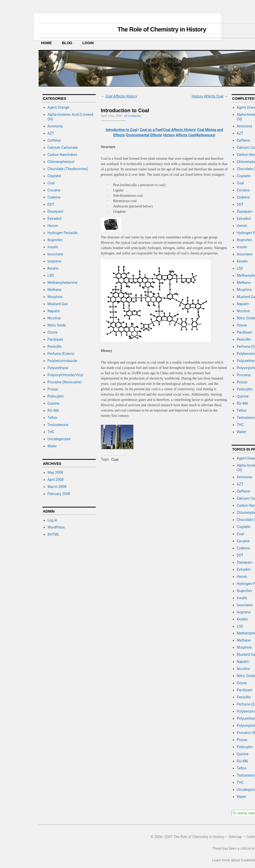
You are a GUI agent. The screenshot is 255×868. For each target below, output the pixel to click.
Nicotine (54, 318)
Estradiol (54, 219)
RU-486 (53, 411)
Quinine (53, 403)
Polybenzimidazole (62, 361)
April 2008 (56, 480)
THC (51, 432)
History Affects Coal (208, 96)
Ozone (53, 332)
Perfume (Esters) (61, 354)
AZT (51, 133)
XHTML (53, 534)
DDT (51, 204)
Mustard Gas (58, 304)
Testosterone (58, 425)
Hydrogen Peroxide (62, 233)
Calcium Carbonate (63, 148)
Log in (52, 520)
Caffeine (54, 140)
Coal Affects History (121, 96)
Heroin (53, 226)
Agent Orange (58, 107)
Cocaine (54, 190)
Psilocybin (56, 396)
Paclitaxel (55, 339)
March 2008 (57, 487)
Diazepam (55, 211)
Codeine (54, 197)
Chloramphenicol (61, 162)
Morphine (55, 297)
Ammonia (55, 126)
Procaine (244, 375)
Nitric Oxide (57, 325)
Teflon (52, 418)
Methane (54, 290)
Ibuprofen (55, 240)
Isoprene (54, 261)
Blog (67, 43)
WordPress (56, 527)
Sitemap (235, 837)
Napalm (54, 311)
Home (46, 43)
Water (52, 446)
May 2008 (55, 472)
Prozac (53, 389)
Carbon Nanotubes (62, 155)
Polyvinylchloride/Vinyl (65, 375)
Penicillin (55, 347)
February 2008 (59, 494)
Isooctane (55, 254)
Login (88, 43)
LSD (51, 275)
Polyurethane (58, 368)
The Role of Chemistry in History (162, 29)
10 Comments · (133, 116)
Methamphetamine (62, 283)
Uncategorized (59, 439)
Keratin (53, 268)
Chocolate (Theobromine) (68, 169)
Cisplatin (54, 176)
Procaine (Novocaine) (65, 382)
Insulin (53, 247)
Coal (51, 183)
